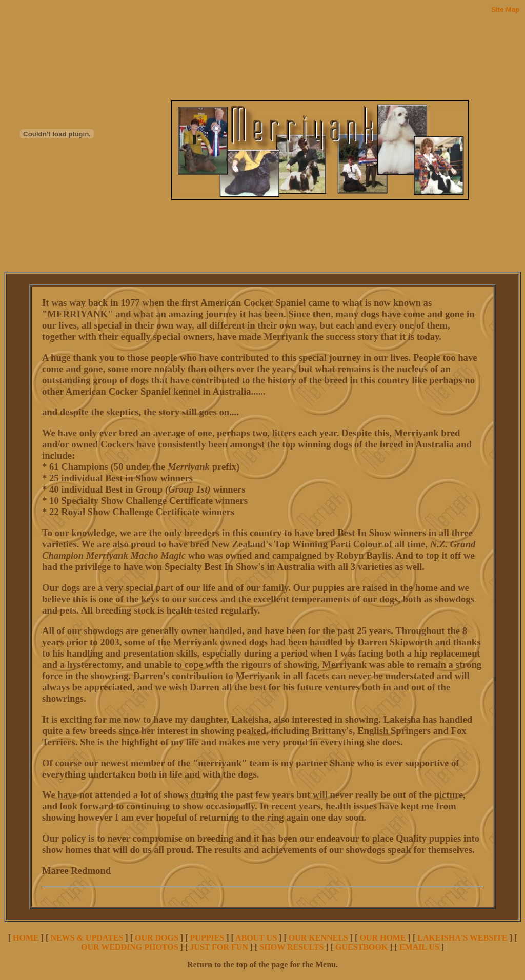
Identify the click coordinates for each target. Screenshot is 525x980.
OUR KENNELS (318, 938)
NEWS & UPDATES (87, 938)
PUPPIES (207, 938)
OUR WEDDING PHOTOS (130, 947)
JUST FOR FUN (219, 947)
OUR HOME (382, 938)
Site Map (505, 9)
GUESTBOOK (361, 947)
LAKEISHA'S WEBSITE (462, 938)
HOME (26, 938)
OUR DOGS (157, 938)
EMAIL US (419, 947)
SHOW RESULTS (291, 947)
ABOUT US (256, 938)
